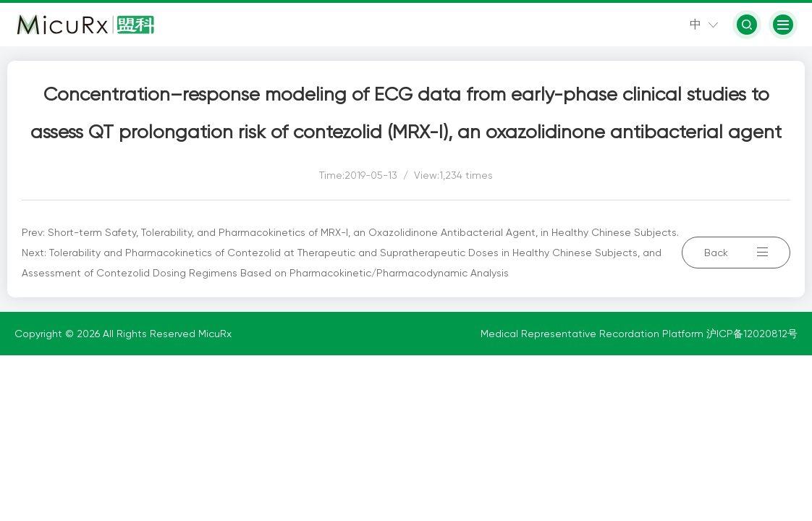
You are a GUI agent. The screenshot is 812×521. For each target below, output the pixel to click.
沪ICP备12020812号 (752, 334)
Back (736, 253)
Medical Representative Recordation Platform (593, 334)
